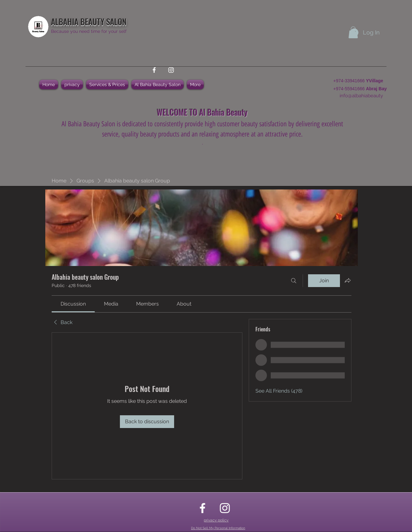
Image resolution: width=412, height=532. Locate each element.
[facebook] (154, 70)
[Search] (294, 281)
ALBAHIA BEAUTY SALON (89, 22)
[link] (73, 304)
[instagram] (171, 70)
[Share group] (348, 280)
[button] (353, 32)
